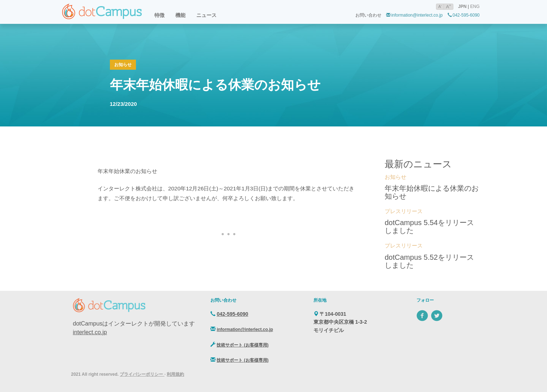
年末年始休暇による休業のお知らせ (215, 85)
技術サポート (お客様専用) (242, 345)
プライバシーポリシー (142, 374)
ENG (475, 7)
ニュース (206, 15)
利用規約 (175, 374)
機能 (180, 15)
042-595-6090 (464, 15)
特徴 (159, 15)
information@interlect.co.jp (414, 15)
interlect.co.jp (90, 332)
